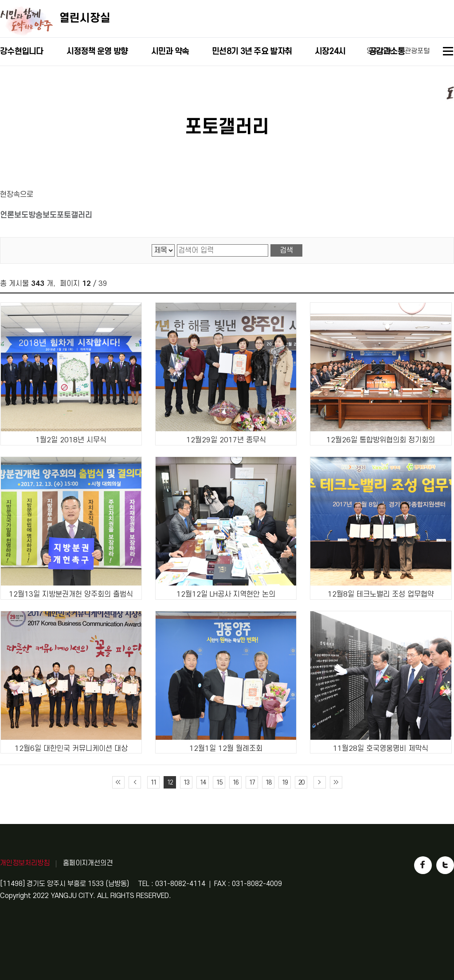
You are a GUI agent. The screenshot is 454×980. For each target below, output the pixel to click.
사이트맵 (448, 53)
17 (252, 783)
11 (153, 783)
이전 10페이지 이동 (135, 782)
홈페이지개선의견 (88, 863)
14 (203, 783)
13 (186, 783)
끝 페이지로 (336, 782)
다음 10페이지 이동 (320, 782)
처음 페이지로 (118, 782)
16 (235, 783)
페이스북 (423, 865)
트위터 (445, 865)
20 (301, 783)
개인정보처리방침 (25, 863)
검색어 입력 (177, 244)
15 (219, 783)
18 (268, 783)
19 (285, 783)
